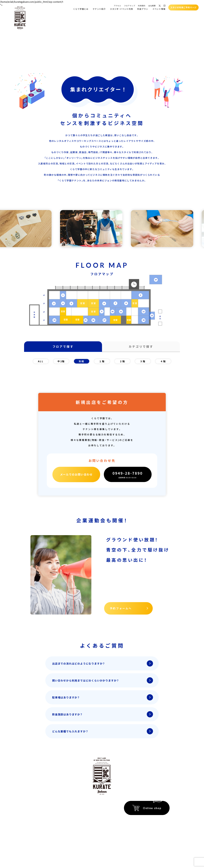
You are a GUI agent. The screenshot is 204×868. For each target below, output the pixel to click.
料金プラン (143, 9)
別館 (82, 361)
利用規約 (142, 6)
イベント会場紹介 (72, 804)
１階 (102, 361)
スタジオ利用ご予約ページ (184, 7)
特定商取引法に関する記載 (156, 821)
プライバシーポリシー (159, 827)
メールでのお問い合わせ (76, 474)
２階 (122, 361)
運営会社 (165, 832)
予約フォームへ (121, 608)
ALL (41, 361)
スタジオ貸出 (42, 824)
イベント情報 (159, 9)
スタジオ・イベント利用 (121, 9)
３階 (143, 361)
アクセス (117, 6)
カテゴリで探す (141, 346)
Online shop (152, 808)
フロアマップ (130, 6)
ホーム (38, 804)
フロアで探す (63, 346)
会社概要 (152, 6)
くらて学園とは (81, 9)
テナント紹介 (99, 9)
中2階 (61, 361)
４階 (163, 361)
